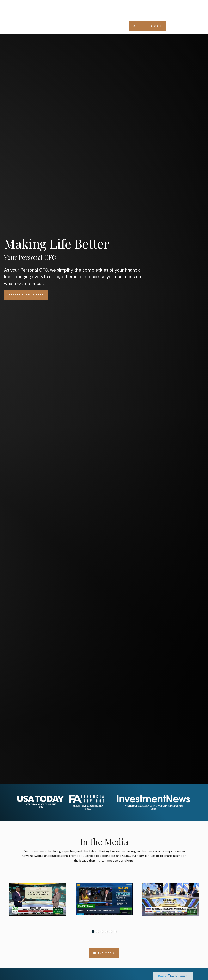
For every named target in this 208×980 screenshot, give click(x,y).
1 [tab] (93, 932)
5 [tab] (111, 932)
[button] (86, 6)
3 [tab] (102, 932)
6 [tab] (115, 932)
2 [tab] (97, 932)
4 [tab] (106, 932)
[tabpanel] (37, 904)
